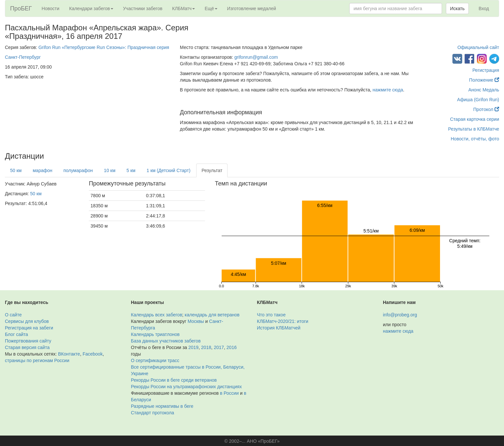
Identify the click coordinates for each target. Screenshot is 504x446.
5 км (131, 170)
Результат (212, 170)
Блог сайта (16, 334)
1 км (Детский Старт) (168, 170)
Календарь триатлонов (155, 334)
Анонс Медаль (484, 90)
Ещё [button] (211, 8)
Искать (457, 8)
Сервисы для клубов (27, 321)
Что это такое (271, 315)
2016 (232, 347)
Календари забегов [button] (91, 8)
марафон (42, 170)
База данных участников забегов (166, 341)
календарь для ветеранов (212, 315)
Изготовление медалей (252, 8)
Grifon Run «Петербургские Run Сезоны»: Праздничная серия (104, 47)
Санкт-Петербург (23, 57)
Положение (484, 80)
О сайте (13, 315)
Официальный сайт (478, 47)
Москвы (196, 321)
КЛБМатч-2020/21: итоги (283, 321)
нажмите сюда (388, 90)
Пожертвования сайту (28, 341)
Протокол (486, 109)
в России (229, 393)
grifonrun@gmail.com (256, 57)
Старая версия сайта (27, 347)
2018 (206, 347)
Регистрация (486, 70)
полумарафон (78, 170)
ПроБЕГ (21, 8)
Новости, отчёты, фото (475, 139)
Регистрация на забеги (29, 328)
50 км (16, 170)
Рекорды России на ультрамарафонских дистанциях (186, 387)
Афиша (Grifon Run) (478, 100)
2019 (193, 347)
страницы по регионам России (37, 360)
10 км (110, 170)
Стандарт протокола (152, 413)
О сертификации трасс (155, 360)
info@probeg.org (400, 315)
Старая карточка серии (475, 119)
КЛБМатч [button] (183, 8)
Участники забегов (143, 8)
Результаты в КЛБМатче (474, 129)
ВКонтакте (69, 354)
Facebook (93, 354)
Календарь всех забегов (157, 315)
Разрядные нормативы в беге (162, 406)
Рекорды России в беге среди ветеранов (174, 380)
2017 (219, 347)
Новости (51, 8)
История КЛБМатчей (279, 328)
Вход (484, 8)
